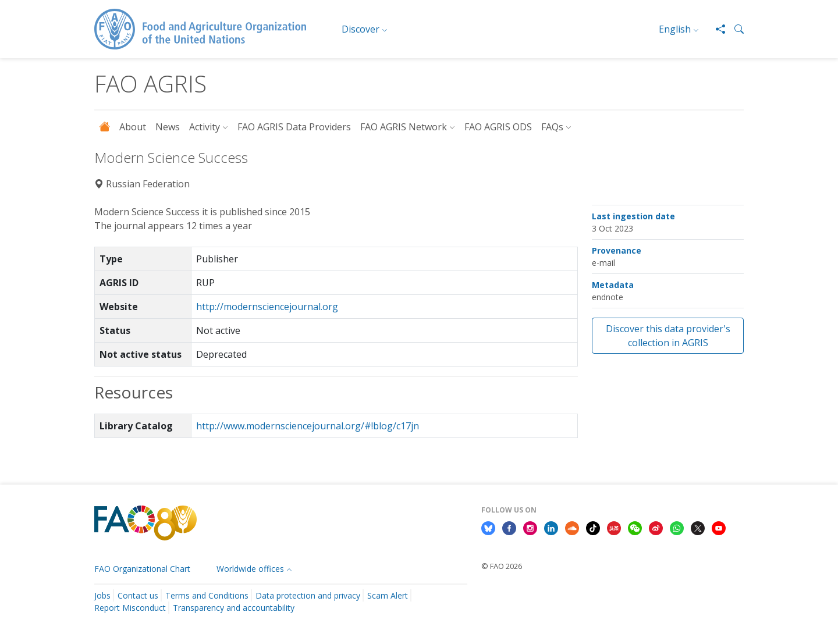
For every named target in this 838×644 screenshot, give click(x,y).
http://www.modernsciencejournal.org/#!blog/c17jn (308, 426)
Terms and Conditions (207, 595)
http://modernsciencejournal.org (267, 307)
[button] (734, 29)
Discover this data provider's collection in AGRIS (668, 336)
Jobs (102, 595)
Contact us (138, 595)
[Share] (716, 29)
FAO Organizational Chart (142, 569)
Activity (205, 127)
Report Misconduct (130, 608)
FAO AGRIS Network (404, 127)
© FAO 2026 (502, 566)
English (675, 29)
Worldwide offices (250, 569)
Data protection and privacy (308, 595)
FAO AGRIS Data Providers (294, 127)
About (133, 127)
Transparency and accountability (234, 608)
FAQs (552, 127)
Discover (361, 29)
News (168, 127)
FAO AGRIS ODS (498, 127)
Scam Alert (388, 595)
